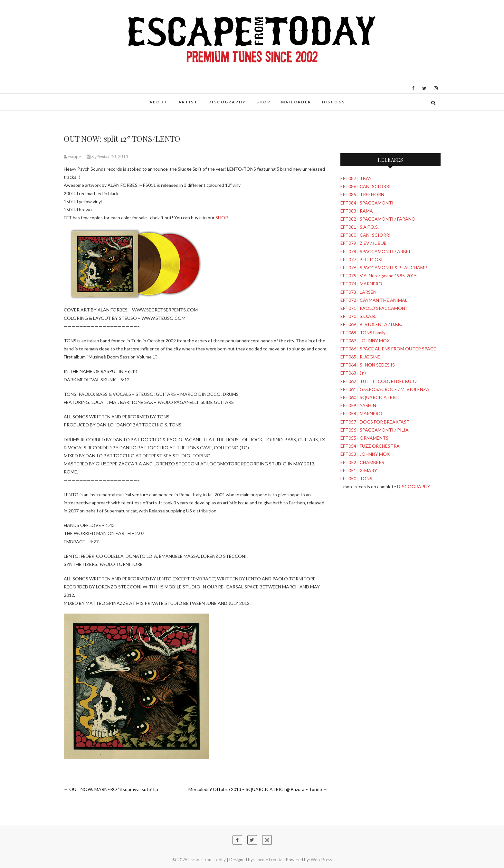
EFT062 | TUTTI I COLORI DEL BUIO (379, 381)
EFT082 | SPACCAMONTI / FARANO (378, 219)
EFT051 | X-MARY (359, 470)
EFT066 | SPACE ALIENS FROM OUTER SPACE (388, 349)
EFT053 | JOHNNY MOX (365, 454)
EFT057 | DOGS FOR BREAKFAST (375, 422)
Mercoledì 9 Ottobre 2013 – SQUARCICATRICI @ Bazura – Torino (258, 789)
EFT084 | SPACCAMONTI (367, 203)
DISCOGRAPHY (227, 102)
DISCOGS (334, 102)
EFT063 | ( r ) (353, 373)
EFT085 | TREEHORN (362, 194)
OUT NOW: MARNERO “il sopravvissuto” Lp (111, 789)
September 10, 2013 (107, 157)
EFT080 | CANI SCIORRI (366, 235)
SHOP (263, 102)
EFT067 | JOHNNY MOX (365, 341)
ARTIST (188, 102)
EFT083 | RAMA (357, 211)
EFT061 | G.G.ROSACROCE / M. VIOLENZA (385, 389)
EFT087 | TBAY (356, 178)
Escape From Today (207, 860)
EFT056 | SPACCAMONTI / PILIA (375, 430)
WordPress (321, 860)
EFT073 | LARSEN (358, 292)
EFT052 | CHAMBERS (362, 462)
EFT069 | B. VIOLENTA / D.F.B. (371, 324)
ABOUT (159, 102)
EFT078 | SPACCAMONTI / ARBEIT (377, 251)
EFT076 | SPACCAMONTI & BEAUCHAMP (384, 267)
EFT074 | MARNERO (361, 284)
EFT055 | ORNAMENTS (364, 438)
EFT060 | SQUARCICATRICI (370, 397)
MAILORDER (296, 102)
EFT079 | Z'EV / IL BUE (363, 243)
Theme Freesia (269, 860)
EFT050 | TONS (356, 478)
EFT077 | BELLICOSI (361, 259)
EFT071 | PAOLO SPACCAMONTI (375, 308)
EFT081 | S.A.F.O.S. (360, 227)
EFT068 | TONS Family (363, 333)
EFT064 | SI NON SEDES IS (368, 365)
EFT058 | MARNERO (361, 413)
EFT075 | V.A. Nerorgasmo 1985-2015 (379, 276)
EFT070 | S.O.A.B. (358, 316)
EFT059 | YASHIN (358, 405)
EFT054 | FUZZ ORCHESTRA (370, 446)
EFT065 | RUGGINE (360, 357)
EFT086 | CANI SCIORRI (366, 186)
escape (73, 157)
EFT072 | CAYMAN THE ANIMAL (374, 300)
